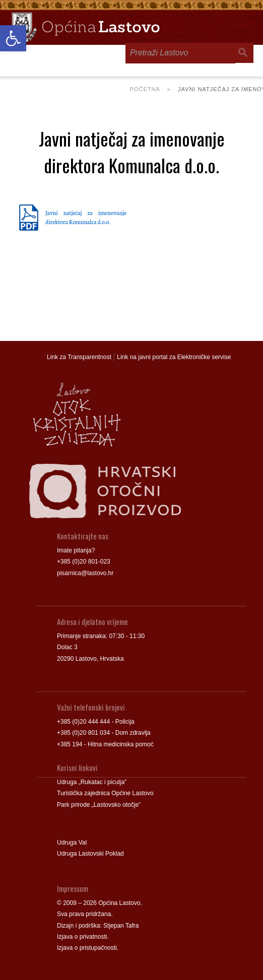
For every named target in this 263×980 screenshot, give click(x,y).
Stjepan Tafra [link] (121, 926)
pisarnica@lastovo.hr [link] (85, 573)
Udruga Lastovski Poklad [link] (90, 854)
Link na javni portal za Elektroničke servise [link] (174, 357)
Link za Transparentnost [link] (79, 357)
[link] (13, 38)
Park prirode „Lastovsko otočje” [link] (99, 805)
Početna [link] (145, 89)
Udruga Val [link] (72, 843)
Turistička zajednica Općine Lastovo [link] (105, 793)
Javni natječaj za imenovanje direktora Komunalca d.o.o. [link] (86, 217)
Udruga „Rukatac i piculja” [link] (92, 782)
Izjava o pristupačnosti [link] (87, 948)
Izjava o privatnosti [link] (82, 937)
